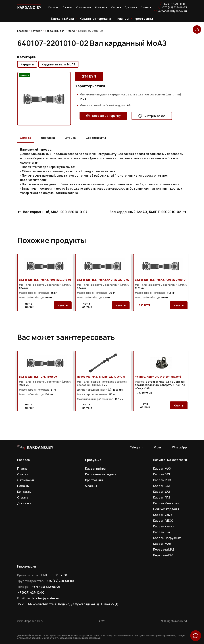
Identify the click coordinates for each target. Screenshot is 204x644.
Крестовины (144, 19)
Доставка (131, 7)
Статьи (68, 7)
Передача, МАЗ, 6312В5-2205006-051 (101, 377)
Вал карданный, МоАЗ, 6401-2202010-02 (103, 280)
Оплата (116, 7)
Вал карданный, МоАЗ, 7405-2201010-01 (161, 280)
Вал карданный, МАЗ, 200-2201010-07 (54, 212)
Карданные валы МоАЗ (58, 64)
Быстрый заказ (152, 116)
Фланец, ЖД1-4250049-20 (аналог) (158, 377)
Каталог (54, 7)
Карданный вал (63, 19)
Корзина (146, 7)
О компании (84, 7)
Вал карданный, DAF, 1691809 (38, 377)
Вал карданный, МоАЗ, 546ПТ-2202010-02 (146, 212)
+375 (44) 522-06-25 (174, 7)
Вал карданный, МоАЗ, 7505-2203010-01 (45, 280)
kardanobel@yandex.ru (172, 11)
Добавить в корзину (103, 116)
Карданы (27, 64)
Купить (63, 306)
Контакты (101, 7)
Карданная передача (95, 19)
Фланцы (123, 19)
